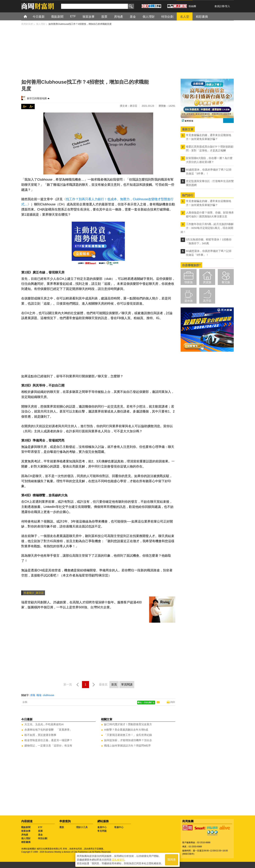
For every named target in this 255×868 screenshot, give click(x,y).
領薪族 (189, 282)
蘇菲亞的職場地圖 (37, 98)
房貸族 (207, 282)
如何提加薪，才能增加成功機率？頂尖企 (128, 740)
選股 (62, 827)
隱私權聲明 (118, 859)
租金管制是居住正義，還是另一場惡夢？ (48, 740)
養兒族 (226, 282)
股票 (40, 831)
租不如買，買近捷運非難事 (40, 735)
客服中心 (119, 827)
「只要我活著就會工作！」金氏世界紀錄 (128, 735)
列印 (173, 702)
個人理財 (26, 838)
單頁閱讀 (127, 684)
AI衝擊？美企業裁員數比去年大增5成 (126, 730)
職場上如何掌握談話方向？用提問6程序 (127, 746)
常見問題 (102, 831)
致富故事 (26, 831)
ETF (40, 827)
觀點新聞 (26, 827)
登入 (228, 6)
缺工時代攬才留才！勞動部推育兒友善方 (128, 724)
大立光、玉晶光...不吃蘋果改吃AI (44, 724)
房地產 (25, 835)
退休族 (189, 301)
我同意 (172, 859)
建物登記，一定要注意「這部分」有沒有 (48, 746)
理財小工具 (82, 827)
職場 (39, 695)
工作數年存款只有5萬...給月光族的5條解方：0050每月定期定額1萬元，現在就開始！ (207, 228)
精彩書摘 (26, 842)
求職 (33, 695)
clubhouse (49, 695)
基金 (40, 835)
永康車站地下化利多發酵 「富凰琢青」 (48, 730)
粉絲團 (192, 6)
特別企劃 (43, 838)
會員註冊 (219, 6)
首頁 (29, 16)
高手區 (207, 301)
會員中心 (102, 827)
